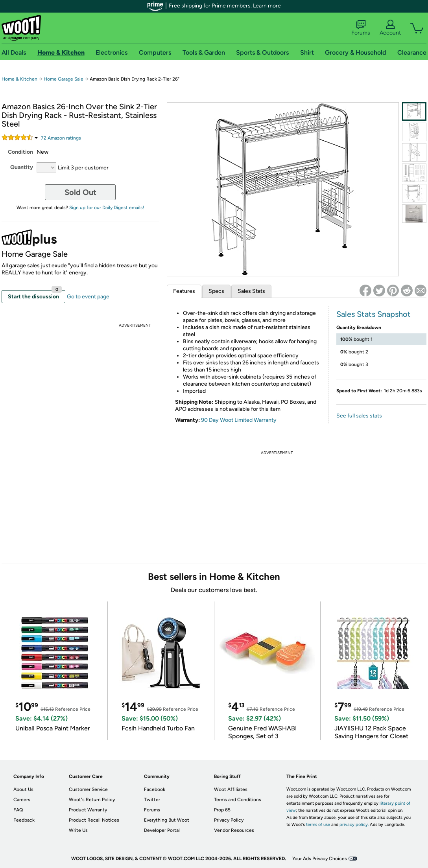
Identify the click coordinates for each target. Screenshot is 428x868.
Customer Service (88, 789)
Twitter (152, 800)
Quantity (22, 167)
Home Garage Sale (64, 79)
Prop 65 (222, 810)
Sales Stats (251, 291)
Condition (20, 152)
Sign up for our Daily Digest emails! (107, 208)
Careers (22, 800)
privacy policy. (354, 825)
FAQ (18, 810)
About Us (23, 789)
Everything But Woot (167, 820)
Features (184, 291)
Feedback (24, 820)
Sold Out (80, 192)
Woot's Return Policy (92, 800)
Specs (216, 291)
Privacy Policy (229, 820)
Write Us (78, 830)
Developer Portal (162, 830)
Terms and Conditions (238, 800)
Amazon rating (61, 138)
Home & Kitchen (19, 79)
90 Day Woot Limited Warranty (239, 420)
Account (390, 28)
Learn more (267, 6)
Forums (361, 28)
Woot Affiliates (231, 789)
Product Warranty (88, 810)
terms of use (318, 825)
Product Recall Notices (94, 820)
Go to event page (88, 297)
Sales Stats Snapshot (374, 314)
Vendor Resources (234, 830)
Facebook (155, 789)
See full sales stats (359, 416)
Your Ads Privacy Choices (320, 859)
